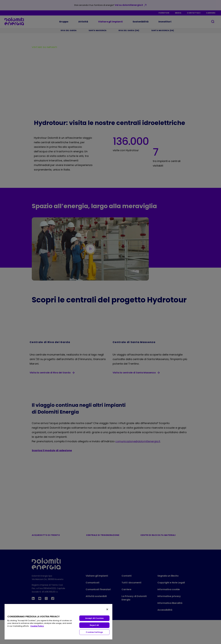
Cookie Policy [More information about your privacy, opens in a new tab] (37, 626)
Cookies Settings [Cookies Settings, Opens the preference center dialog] (94, 632)
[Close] (107, 609)
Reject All (94, 625)
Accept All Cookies (94, 618)
